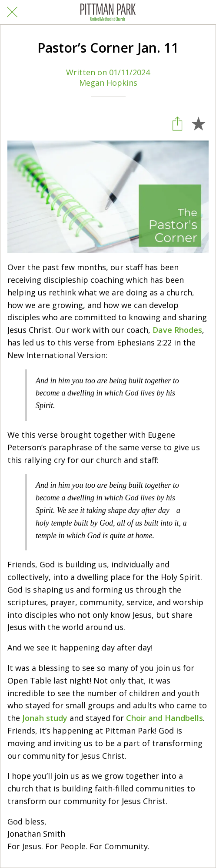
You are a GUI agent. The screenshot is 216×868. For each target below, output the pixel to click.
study (57, 718)
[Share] (177, 123)
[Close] (12, 12)
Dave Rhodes (177, 330)
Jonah (33, 718)
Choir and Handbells (164, 718)
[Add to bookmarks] (198, 123)
